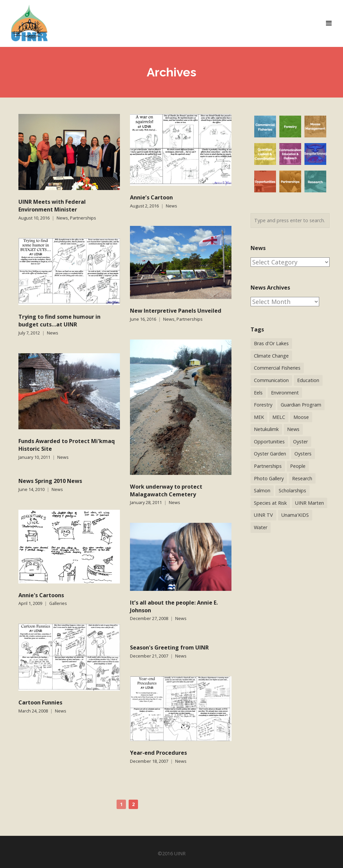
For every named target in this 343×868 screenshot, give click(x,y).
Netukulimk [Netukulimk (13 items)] (266, 429)
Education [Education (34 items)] (308, 380)
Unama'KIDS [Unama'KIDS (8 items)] (295, 515)
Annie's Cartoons (41, 595)
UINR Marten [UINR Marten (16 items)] (310, 503)
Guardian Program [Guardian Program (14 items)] (301, 405)
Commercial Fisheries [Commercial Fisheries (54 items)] (277, 368)
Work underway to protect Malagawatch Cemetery (166, 490)
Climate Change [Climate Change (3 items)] (271, 356)
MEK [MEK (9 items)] (259, 417)
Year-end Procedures (158, 753)
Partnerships (83, 218)
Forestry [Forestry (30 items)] (263, 405)
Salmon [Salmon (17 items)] (262, 490)
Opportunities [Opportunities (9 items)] (269, 442)
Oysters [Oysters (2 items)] (303, 454)
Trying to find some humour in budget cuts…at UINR (59, 321)
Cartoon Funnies (40, 702)
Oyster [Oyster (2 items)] (300, 442)
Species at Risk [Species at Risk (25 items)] (270, 503)
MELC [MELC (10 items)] (279, 417)
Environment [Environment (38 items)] (285, 393)
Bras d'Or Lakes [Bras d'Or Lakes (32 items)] (271, 343)
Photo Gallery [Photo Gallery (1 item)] (269, 478)
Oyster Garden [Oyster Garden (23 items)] (270, 454)
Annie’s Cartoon (151, 197)
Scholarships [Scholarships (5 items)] (292, 490)
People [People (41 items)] (298, 466)
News (62, 218)
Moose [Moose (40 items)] (301, 417)
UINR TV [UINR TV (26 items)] (263, 515)
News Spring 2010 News (50, 481)
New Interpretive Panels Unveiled (176, 311)
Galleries (58, 603)
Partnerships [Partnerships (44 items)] (268, 466)
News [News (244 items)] (293, 429)
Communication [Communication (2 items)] (271, 380)
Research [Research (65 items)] (302, 478)
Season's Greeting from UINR (169, 647)
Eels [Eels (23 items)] (258, 393)
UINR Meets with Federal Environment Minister (52, 206)
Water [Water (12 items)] (261, 527)
